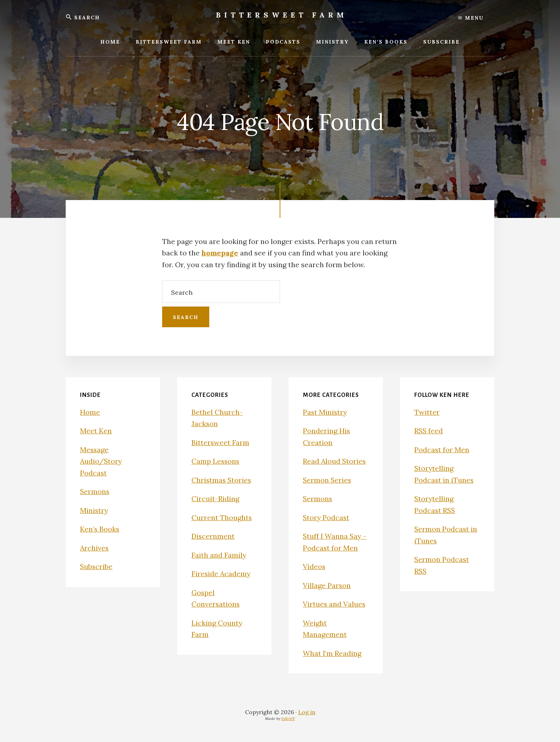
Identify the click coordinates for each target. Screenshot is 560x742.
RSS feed (429, 431)
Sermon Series (327, 480)
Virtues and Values (334, 604)
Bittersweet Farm (282, 15)
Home (90, 412)
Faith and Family (219, 555)
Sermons (95, 491)
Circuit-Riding (215, 499)
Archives (95, 548)
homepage (220, 253)
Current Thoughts (222, 517)
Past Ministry (325, 412)
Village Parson (327, 585)
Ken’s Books (100, 529)
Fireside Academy (221, 574)
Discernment (213, 536)
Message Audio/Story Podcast (101, 461)
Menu (471, 18)
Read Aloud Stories (335, 461)
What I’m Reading (332, 653)
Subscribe (97, 566)
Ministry (94, 510)
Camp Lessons (216, 461)
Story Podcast (327, 517)
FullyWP (288, 719)
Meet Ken (96, 431)
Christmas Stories (222, 480)
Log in (307, 712)
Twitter (427, 412)
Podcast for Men (442, 450)
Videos (314, 566)
